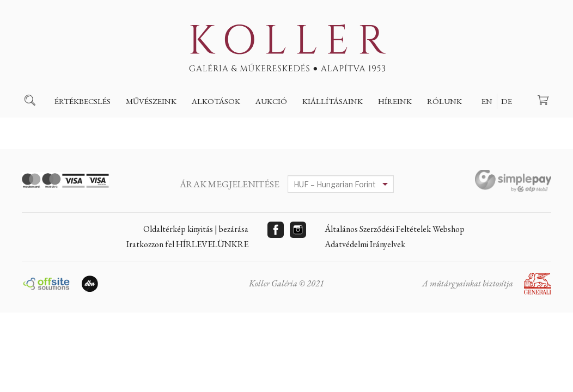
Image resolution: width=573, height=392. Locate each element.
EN (487, 101)
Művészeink (151, 101)
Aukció (271, 101)
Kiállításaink (333, 101)
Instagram (298, 230)
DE (507, 101)
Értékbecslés (83, 101)
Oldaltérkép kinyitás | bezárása (196, 229)
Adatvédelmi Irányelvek (365, 244)
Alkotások (216, 101)
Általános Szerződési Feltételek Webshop (395, 229)
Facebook (276, 230)
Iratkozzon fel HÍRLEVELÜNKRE (187, 244)
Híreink (395, 101)
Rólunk (444, 101)
